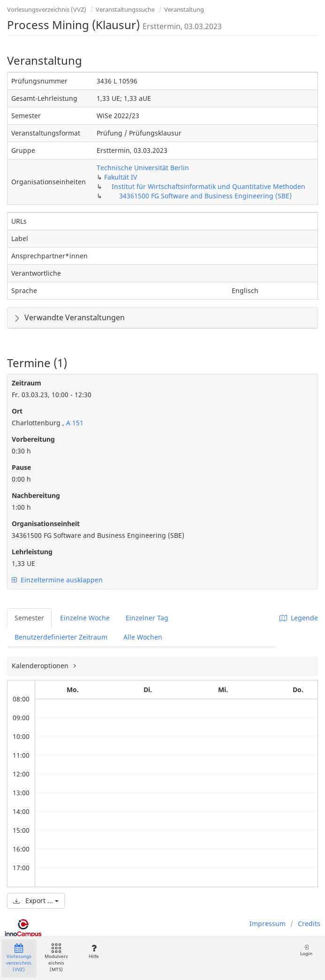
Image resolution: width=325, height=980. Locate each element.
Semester (29, 618)
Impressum (268, 923)
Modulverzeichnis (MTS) (56, 958)
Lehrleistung (32, 552)
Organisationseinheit (46, 524)
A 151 (74, 423)
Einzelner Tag (147, 618)
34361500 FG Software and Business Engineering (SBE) (205, 196)
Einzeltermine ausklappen (57, 580)
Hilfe (94, 952)
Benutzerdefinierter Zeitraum (61, 637)
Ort (17, 411)
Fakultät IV (121, 177)
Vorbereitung (33, 439)
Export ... (36, 901)
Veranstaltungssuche (125, 9)
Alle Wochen (143, 637)
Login (306, 950)
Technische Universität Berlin (143, 168)
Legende (299, 618)
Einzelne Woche (85, 618)
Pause (21, 467)
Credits (309, 923)
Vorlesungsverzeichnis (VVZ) (47, 9)
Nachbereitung (36, 495)
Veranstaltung (184, 9)
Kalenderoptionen (41, 666)
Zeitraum (26, 383)
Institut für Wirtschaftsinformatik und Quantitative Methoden (208, 186)
